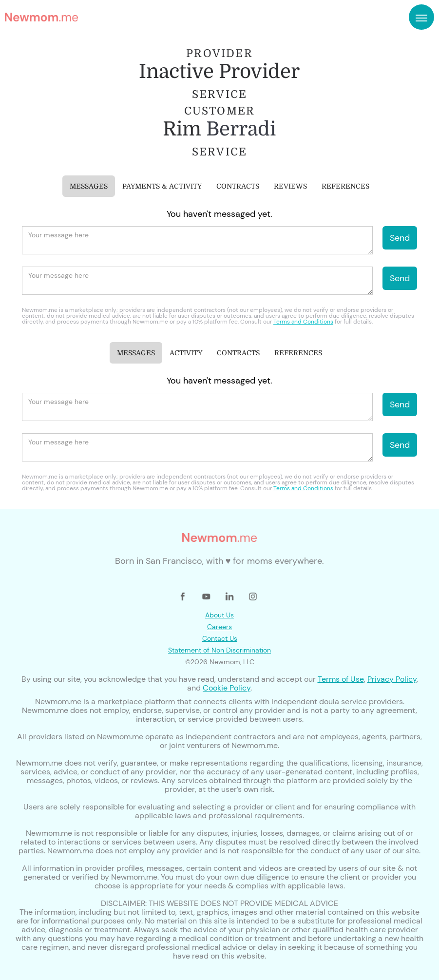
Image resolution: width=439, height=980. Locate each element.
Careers (219, 627)
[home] (41, 17)
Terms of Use (341, 679)
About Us (219, 615)
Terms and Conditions (303, 322)
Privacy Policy (392, 679)
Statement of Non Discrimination (219, 650)
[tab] (89, 186)
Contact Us (220, 638)
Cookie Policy (227, 688)
